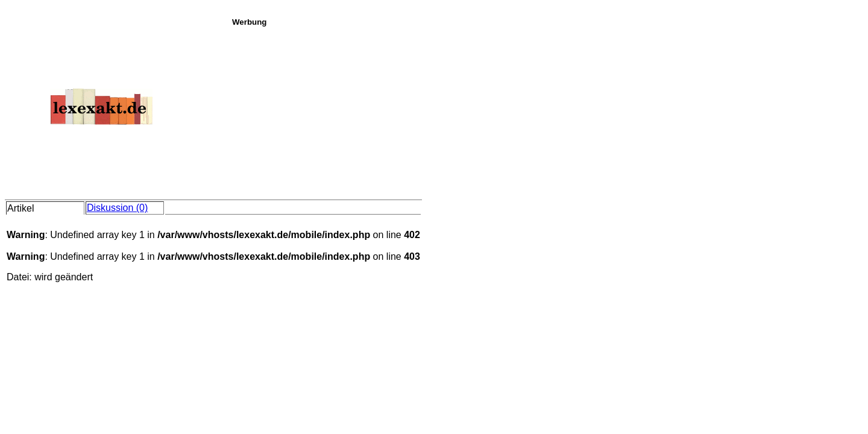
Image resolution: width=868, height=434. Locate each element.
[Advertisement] (547, 111)
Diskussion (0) (117, 208)
